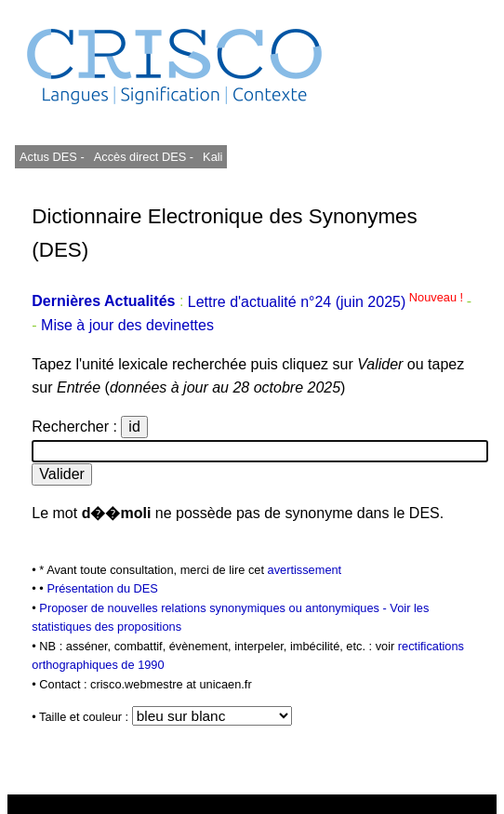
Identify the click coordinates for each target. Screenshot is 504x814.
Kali (212, 157)
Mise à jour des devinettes (127, 325)
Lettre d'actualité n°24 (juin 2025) (327, 302)
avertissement (305, 570)
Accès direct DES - (144, 157)
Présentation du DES (102, 588)
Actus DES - (52, 157)
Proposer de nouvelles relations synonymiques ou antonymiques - (214, 608)
